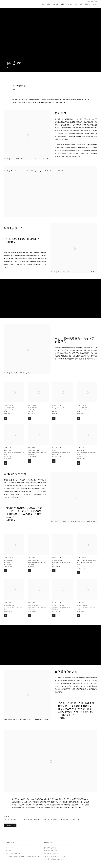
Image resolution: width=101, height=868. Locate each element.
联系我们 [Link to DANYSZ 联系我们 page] (87, 4)
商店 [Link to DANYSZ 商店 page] (81, 4)
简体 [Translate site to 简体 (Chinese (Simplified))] (96, 1)
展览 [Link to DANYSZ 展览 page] (43, 4)
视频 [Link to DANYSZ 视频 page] (76, 4)
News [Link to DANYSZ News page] (94, 4)
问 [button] (5, 424)
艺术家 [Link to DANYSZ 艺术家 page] (49, 4)
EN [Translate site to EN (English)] (89, 1)
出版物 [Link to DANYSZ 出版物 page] (70, 4)
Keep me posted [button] (10, 825)
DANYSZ (10, 4)
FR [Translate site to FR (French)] (92, 1)
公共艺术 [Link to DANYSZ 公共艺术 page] (56, 4)
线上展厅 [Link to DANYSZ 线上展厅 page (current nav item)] (63, 4)
